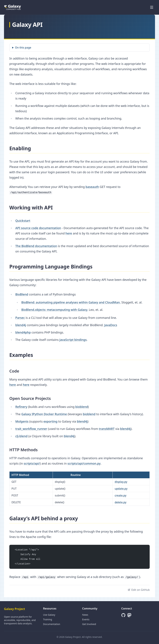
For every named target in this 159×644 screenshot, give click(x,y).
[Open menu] (152, 7)
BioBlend (22, 294)
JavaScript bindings (73, 340)
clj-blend (21, 436)
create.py (120, 495)
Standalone (122, 475)
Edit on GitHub (139, 590)
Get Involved (89, 624)
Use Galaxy (49, 615)
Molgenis (22, 421)
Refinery (21, 407)
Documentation (52, 624)
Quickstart (23, 221)
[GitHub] (123, 615)
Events (86, 619)
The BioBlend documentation (36, 246)
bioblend (82, 407)
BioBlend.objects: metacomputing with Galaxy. (55, 310)
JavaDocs (111, 325)
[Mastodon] (129, 615)
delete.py (120, 502)
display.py (121, 482)
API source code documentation (38, 228)
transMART (107, 429)
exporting (50, 421)
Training (48, 619)
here (69, 233)
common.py (62, 475)
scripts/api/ (32, 463)
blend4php (23, 332)
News (85, 615)
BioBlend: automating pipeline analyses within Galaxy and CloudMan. (71, 302)
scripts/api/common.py (84, 463)
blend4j (21, 325)
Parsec (20, 318)
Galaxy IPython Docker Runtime (44, 414)
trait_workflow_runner (31, 429)
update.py (121, 489)
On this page (23, 48)
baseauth (92, 187)
